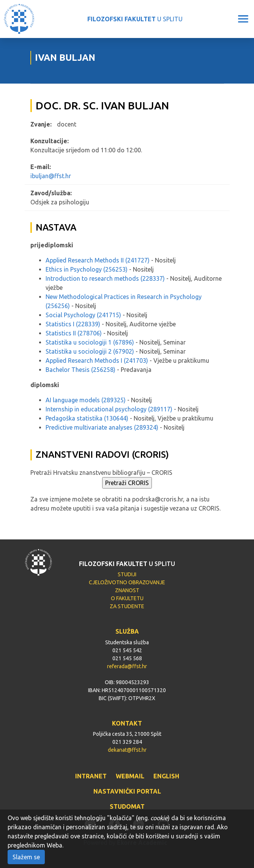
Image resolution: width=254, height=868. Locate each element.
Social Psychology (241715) (83, 315)
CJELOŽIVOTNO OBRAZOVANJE (127, 582)
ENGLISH (166, 776)
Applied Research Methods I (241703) (97, 360)
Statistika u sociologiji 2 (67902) (90, 351)
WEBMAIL (130, 776)
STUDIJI (127, 574)
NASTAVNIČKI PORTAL (127, 791)
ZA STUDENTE (127, 606)
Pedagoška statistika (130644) (87, 418)
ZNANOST (127, 590)
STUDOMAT (127, 806)
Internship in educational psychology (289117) (109, 409)
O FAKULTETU (127, 598)
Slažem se (26, 857)
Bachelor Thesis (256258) (80, 370)
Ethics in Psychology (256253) (87, 269)
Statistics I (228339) (73, 324)
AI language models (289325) (86, 400)
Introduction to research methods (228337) (105, 278)
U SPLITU (135, 19)
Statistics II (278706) (74, 333)
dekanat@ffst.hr (127, 750)
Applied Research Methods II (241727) (98, 260)
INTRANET (91, 776)
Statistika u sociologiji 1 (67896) (90, 342)
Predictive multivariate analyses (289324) (102, 427)
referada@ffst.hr (127, 666)
